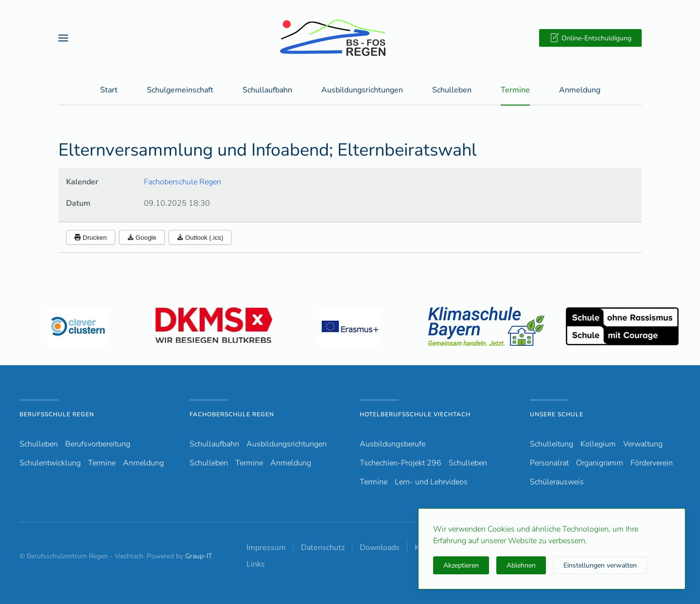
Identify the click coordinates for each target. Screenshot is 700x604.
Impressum (266, 548)
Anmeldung (580, 90)
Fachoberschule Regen (183, 182)
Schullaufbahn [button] (267, 90)
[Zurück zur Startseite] (350, 38)
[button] (63, 38)
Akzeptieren (461, 565)
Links (256, 564)
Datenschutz (323, 548)
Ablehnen (521, 565)
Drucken (91, 238)
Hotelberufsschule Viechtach (415, 414)
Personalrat (549, 463)
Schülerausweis (557, 482)
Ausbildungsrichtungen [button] (362, 90)
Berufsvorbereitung (98, 444)
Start (109, 90)
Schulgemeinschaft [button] (180, 90)
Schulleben (452, 90)
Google (142, 238)
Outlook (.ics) (200, 238)
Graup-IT (198, 556)
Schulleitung (551, 444)
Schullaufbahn (214, 444)
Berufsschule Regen (57, 414)
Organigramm (600, 463)
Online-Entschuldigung (590, 38)
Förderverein (652, 463)
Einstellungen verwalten (600, 565)
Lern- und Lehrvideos (431, 482)
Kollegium (598, 444)
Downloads (380, 548)
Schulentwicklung (50, 463)
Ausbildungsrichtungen (287, 444)
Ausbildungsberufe (393, 444)
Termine (515, 90)
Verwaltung (643, 444)
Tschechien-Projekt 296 (401, 463)
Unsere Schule (557, 414)
